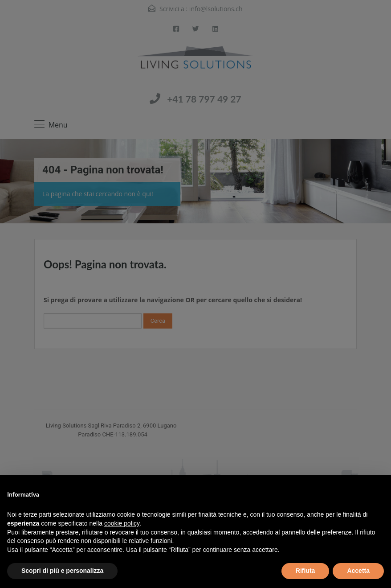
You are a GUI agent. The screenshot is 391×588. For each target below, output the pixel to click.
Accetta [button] (358, 571)
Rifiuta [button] (305, 571)
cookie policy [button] (122, 523)
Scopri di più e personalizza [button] (62, 571)
